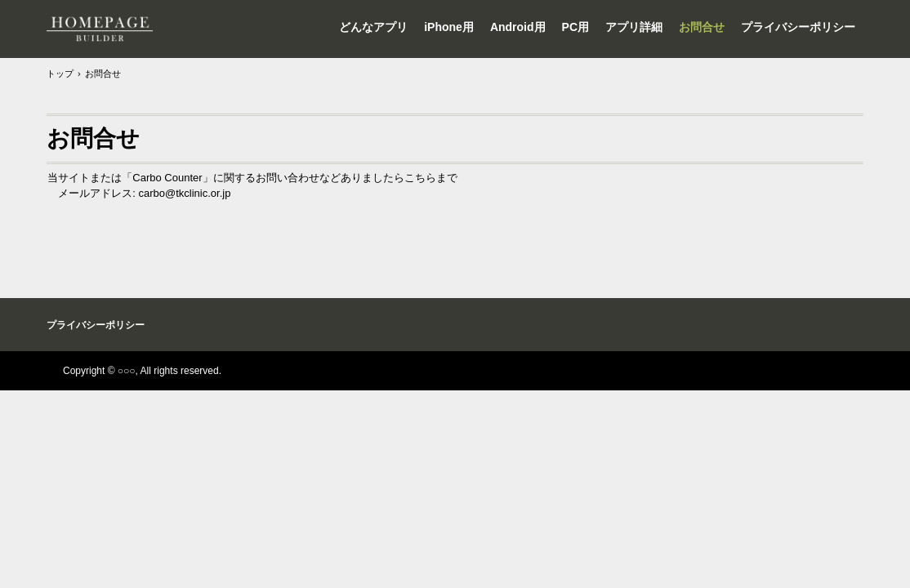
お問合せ (702, 27)
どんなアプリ (373, 27)
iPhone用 (449, 27)
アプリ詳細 (634, 27)
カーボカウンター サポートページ (100, 29)
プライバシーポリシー (798, 27)
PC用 (575, 27)
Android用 (518, 27)
